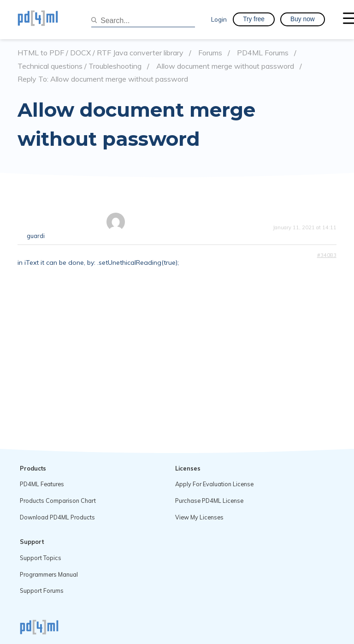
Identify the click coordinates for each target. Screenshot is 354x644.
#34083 (327, 255)
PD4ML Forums (263, 53)
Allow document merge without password (225, 66)
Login (219, 19)
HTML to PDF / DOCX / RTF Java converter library (100, 53)
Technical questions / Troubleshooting (80, 66)
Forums (210, 53)
